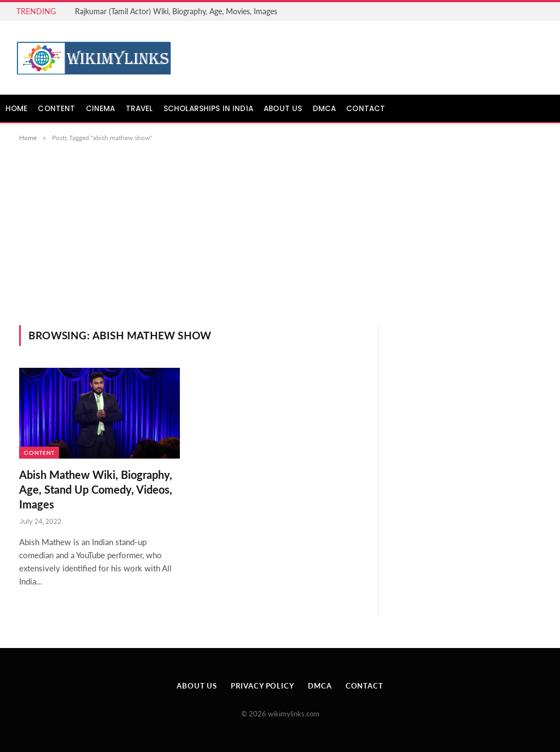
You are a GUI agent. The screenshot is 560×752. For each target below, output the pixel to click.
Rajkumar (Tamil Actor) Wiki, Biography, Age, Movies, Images (176, 11)
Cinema (101, 109)
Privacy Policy (262, 686)
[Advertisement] (280, 243)
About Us (283, 109)
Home (17, 109)
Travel (139, 109)
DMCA (325, 109)
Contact (366, 109)
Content (56, 109)
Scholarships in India (208, 109)
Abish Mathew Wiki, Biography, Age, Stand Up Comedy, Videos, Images (96, 489)
